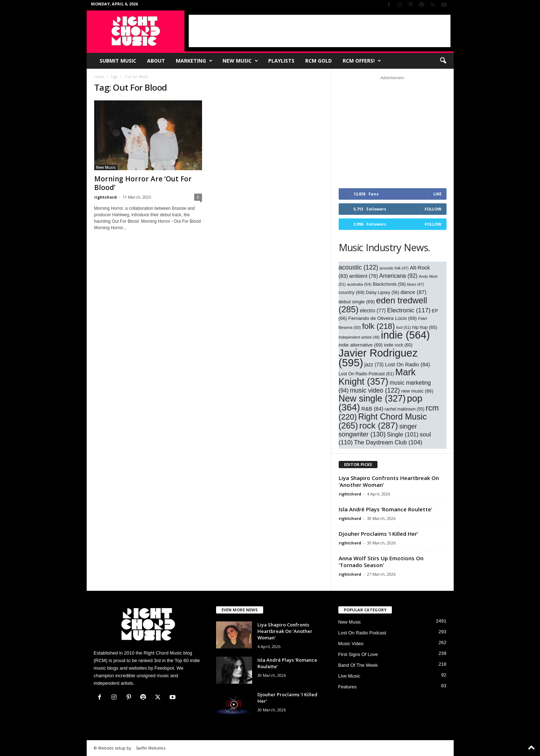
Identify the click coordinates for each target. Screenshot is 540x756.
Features (347, 687)
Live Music (349, 676)
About (156, 61)
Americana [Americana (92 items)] (399, 276)
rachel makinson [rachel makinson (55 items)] (405, 409)
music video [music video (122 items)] (375, 390)
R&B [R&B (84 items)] (372, 409)
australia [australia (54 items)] (359, 284)
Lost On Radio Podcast (362, 633)
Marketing (194, 61)
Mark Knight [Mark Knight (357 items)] (377, 377)
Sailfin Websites (151, 748)
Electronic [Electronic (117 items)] (409, 310)
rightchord (106, 197)
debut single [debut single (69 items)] (357, 302)
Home (99, 77)
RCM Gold (319, 61)
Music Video (351, 644)
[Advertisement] (320, 31)
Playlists (281, 61)
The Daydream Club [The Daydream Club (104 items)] (388, 442)
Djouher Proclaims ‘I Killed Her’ (378, 534)
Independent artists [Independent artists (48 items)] (359, 337)
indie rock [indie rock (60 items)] (398, 345)
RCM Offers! (362, 61)
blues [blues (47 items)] (415, 284)
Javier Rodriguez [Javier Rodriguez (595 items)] (378, 358)
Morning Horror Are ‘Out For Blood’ (143, 183)
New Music (240, 61)
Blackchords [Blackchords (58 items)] (389, 284)
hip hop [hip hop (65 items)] (425, 327)
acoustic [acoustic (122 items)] (359, 267)
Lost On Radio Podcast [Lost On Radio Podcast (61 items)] (366, 374)
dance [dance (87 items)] (413, 292)
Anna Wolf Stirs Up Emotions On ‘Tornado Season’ (381, 562)
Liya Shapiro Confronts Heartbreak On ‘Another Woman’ (389, 481)
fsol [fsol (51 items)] (404, 327)
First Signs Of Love (358, 654)
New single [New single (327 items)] (372, 398)
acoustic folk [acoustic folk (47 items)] (394, 268)
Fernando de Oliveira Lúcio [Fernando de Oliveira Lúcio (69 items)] (383, 318)
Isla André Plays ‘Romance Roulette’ (385, 509)
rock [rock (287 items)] (379, 425)
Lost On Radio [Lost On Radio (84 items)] (407, 365)
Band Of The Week (358, 665)
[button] (443, 61)
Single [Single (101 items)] (403, 434)
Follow (433, 209)
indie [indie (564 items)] (406, 335)
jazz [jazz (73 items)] (374, 365)
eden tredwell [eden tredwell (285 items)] (383, 305)
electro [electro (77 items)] (373, 311)
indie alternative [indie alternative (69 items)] (361, 345)
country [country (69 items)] (352, 292)
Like (437, 194)
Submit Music (118, 61)
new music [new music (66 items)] (417, 391)
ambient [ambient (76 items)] (363, 276)
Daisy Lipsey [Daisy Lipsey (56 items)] (382, 293)
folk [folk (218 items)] (378, 326)
